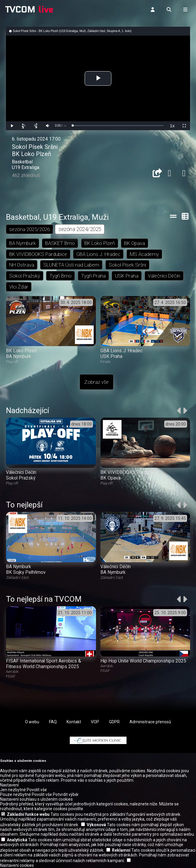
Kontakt (74, 722)
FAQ (53, 722)
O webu (32, 722)
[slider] (118, 126)
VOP (95, 722)
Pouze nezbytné (15, 795)
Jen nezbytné (13, 790)
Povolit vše (37, 790)
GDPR (114, 722)
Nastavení (9, 785)
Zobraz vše (97, 382)
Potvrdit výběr (66, 795)
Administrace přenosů (150, 722)
